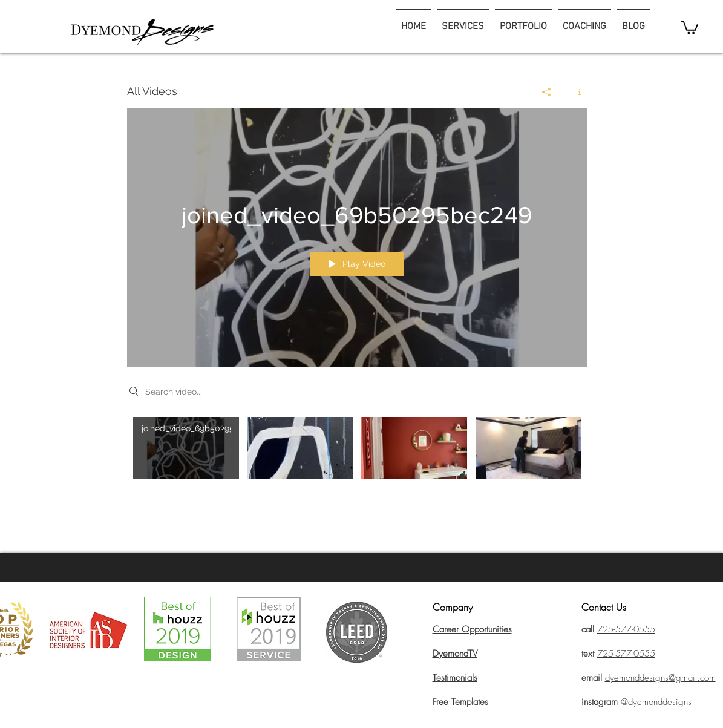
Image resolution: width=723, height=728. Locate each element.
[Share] (547, 92)
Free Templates (460, 702)
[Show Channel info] (575, 92)
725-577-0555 (626, 654)
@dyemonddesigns (656, 702)
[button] (689, 27)
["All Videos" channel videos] (357, 456)
